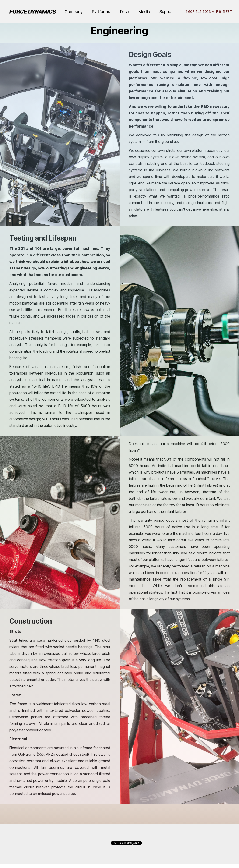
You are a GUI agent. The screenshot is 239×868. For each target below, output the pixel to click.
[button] (74, 12)
